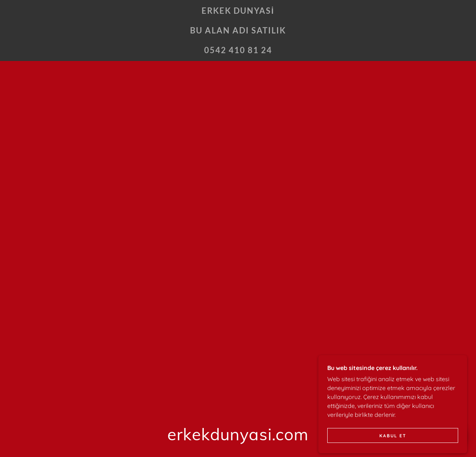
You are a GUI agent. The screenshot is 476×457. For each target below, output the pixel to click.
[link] (238, 51)
